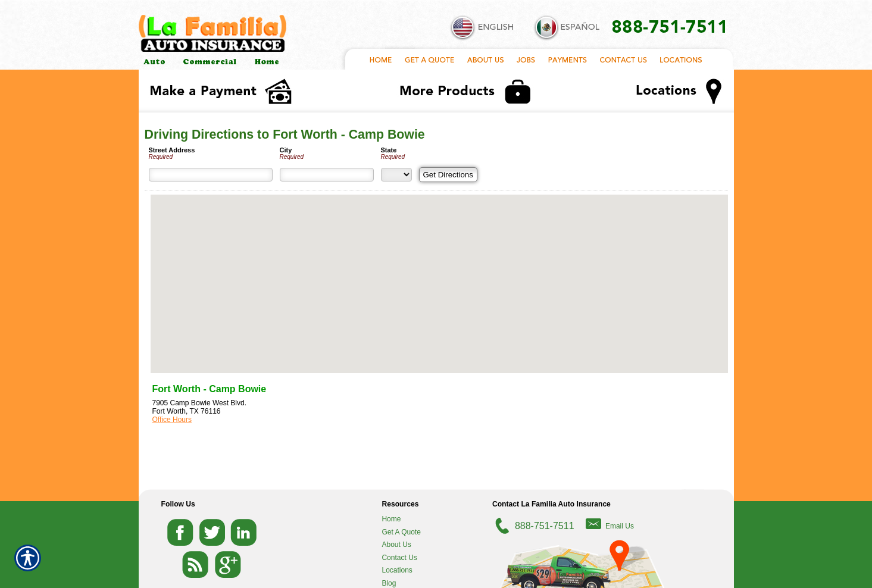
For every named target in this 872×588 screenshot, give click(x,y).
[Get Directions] (448, 175)
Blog (389, 583)
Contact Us (399, 558)
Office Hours (172, 420)
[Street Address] (211, 175)
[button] (439, 273)
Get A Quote (401, 532)
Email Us (620, 526)
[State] (396, 175)
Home (391, 519)
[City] (327, 175)
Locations (397, 570)
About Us (396, 545)
